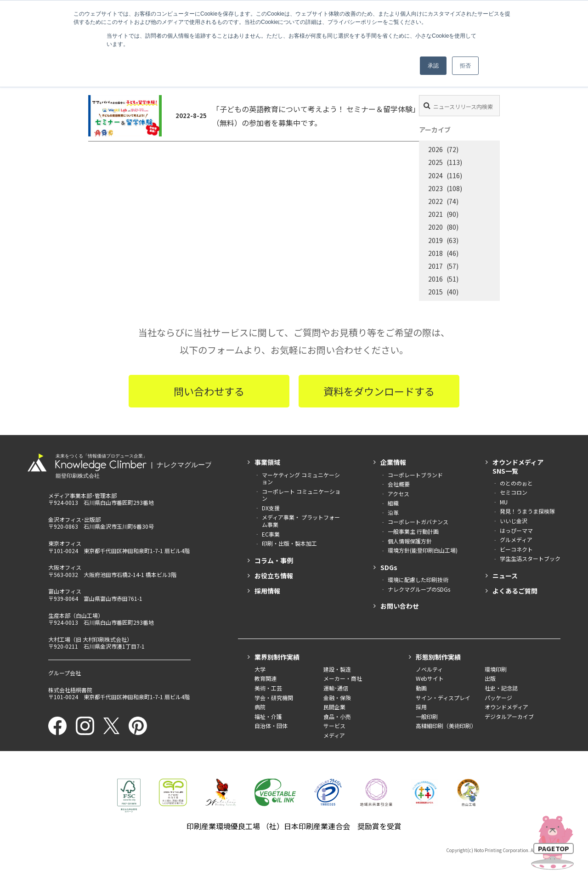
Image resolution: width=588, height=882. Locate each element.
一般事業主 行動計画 (413, 531)
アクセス (399, 494)
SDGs (389, 567)
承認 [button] (433, 66)
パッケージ (498, 698)
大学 (260, 669)
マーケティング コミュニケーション (301, 478)
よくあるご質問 (515, 591)
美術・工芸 (268, 688)
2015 (435, 292)
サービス (334, 726)
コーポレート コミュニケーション (301, 495)
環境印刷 (496, 669)
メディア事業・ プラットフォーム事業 (301, 521)
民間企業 (334, 707)
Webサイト (430, 678)
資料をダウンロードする (379, 391)
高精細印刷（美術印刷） (446, 726)
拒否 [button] (465, 66)
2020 (435, 227)
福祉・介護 (268, 716)
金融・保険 (337, 698)
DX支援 (271, 508)
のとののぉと (516, 483)
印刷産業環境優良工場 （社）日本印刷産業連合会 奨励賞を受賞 (294, 826)
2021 (435, 214)
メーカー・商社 (343, 678)
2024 (435, 175)
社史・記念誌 (501, 688)
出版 (490, 678)
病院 (260, 707)
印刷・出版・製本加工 (289, 543)
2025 (435, 162)
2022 (435, 201)
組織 (393, 503)
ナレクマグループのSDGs (419, 589)
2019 (435, 240)
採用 (421, 707)
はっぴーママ (516, 530)
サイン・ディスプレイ (443, 698)
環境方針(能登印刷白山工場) (423, 550)
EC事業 (271, 534)
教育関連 (266, 678)
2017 (435, 266)
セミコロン (514, 492)
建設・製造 (337, 669)
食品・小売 (337, 716)
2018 (435, 253)
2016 (435, 279)
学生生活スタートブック (530, 558)
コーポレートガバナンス (418, 522)
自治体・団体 (271, 726)
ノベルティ (429, 669)
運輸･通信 (336, 688)
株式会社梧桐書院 (70, 690)
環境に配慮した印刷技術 (418, 580)
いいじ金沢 (514, 521)
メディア (334, 735)
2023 (435, 188)
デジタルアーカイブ (509, 716)
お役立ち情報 (274, 576)
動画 (421, 688)
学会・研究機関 (274, 698)
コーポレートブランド (415, 475)
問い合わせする (209, 391)
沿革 (393, 512)
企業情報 (393, 462)
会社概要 (399, 484)
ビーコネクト (516, 549)
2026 (435, 149)
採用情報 (267, 591)
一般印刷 (427, 716)
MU (504, 502)
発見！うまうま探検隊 (527, 511)
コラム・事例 (274, 560)
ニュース (505, 576)
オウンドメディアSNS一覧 (518, 466)
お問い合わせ (400, 606)
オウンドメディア (506, 707)
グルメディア (516, 540)
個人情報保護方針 (410, 541)
